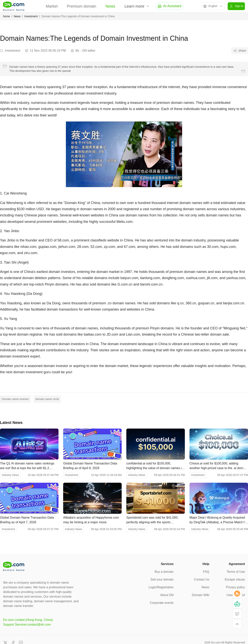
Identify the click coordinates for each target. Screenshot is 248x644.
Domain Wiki (201, 595)
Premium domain (81, 6)
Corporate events (162, 603)
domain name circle (47, 399)
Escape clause (235, 579)
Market (52, 6)
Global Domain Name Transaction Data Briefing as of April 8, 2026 (90, 466)
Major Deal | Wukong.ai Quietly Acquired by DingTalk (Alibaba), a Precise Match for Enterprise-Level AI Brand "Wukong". (218, 520)
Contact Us (202, 579)
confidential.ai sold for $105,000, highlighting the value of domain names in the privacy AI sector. (155, 466)
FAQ (206, 572)
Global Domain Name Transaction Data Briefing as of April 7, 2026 (27, 520)
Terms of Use (236, 572)
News (110, 6)
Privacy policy (235, 587)
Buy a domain (164, 572)
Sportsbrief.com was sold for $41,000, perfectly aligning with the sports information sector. (152, 520)
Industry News (10, 475)
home (6, 16)
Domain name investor (15, 399)
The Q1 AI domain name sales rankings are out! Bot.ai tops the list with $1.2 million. (27, 466)
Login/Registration (161, 587)
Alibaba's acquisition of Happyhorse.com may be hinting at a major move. (91, 520)
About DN (167, 595)
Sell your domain (162, 579)
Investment (31, 16)
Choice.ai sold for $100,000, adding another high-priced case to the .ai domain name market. (218, 466)
